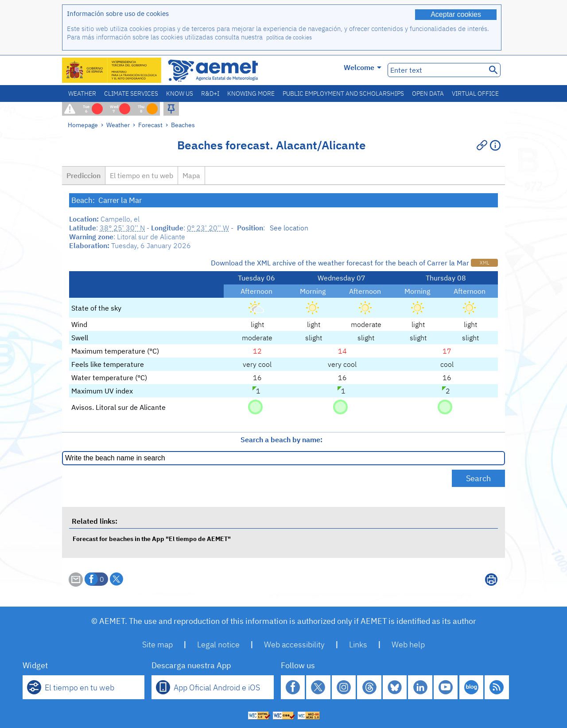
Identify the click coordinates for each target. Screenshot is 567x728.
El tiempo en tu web (142, 175)
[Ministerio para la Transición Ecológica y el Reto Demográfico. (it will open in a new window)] (112, 70)
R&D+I (210, 93)
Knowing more (251, 93)
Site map (157, 644)
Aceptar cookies (456, 14)
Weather (82, 93)
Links (358, 644)
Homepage (83, 125)
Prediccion (83, 175)
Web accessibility (294, 644)
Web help (408, 644)
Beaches (183, 125)
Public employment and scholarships (343, 93)
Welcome (363, 67)
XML (484, 263)
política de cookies (289, 37)
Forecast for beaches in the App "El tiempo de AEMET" (152, 539)
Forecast (150, 125)
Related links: (95, 521)
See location (289, 228)
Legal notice (218, 644)
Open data (428, 93)
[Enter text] (436, 70)
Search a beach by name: (282, 440)
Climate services (131, 93)
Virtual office (475, 93)
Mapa (191, 175)
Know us (180, 93)
